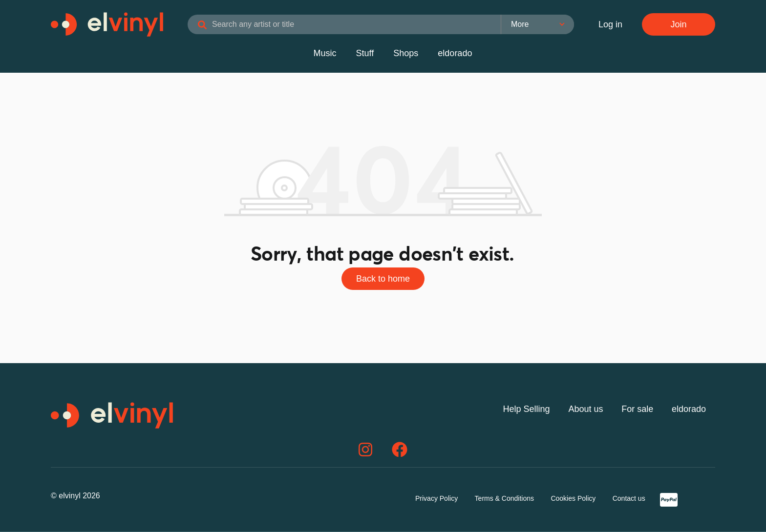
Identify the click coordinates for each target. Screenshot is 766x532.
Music (325, 53)
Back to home (383, 279)
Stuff (365, 53)
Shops (406, 53)
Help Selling (527, 409)
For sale (637, 409)
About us (585, 409)
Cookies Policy (573, 498)
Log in (610, 24)
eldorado (455, 53)
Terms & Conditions (504, 498)
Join (678, 24)
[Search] (202, 25)
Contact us (629, 498)
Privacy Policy (436, 498)
